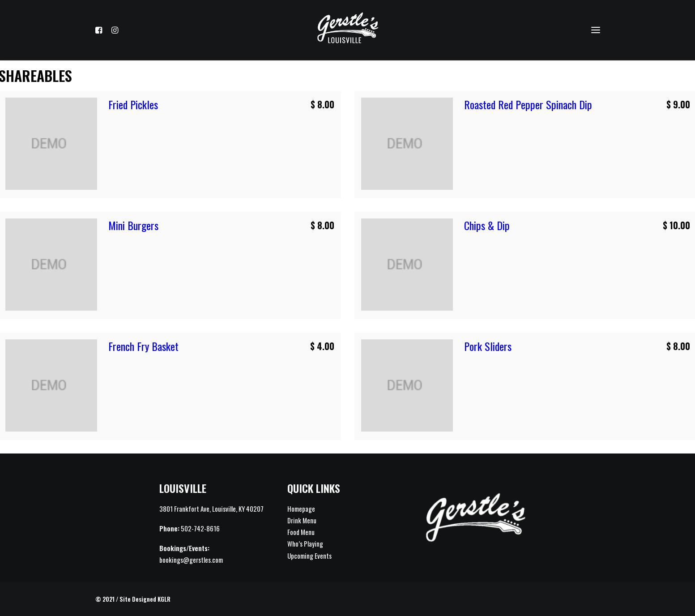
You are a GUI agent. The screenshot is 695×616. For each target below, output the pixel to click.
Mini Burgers (133, 225)
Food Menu (301, 532)
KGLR (164, 599)
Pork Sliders (488, 346)
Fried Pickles (133, 104)
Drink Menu (302, 520)
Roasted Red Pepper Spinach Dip (528, 104)
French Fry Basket (143, 346)
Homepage (301, 509)
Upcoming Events (309, 556)
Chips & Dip (487, 225)
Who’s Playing (305, 543)
